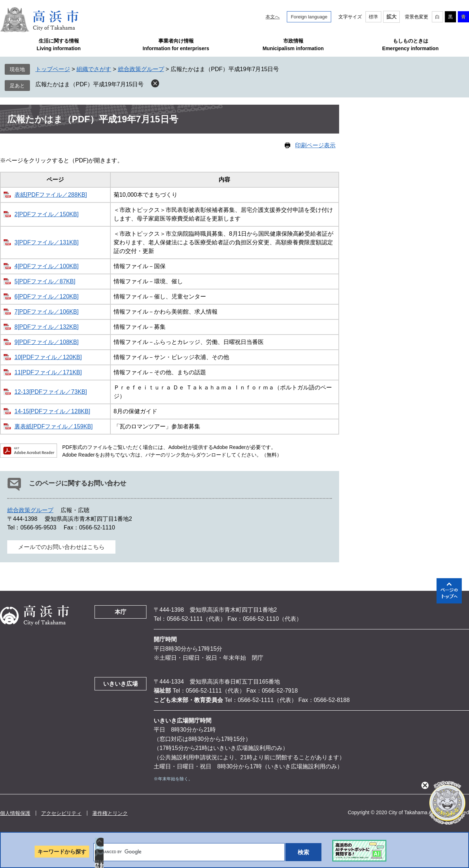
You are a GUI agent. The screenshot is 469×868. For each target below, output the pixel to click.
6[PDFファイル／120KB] (47, 296)
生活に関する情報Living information (58, 45)
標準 (373, 17)
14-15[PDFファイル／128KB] (52, 411)
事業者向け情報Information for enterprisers (176, 45)
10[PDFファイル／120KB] (48, 357)
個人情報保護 (15, 813)
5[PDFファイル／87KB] (45, 281)
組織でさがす (94, 69)
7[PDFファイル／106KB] (47, 312)
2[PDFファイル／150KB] (47, 214)
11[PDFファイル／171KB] (48, 372)
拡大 (391, 17)
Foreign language (309, 17)
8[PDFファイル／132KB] (47, 327)
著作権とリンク (110, 813)
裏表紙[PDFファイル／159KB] (54, 426)
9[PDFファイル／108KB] (47, 342)
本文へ (273, 17)
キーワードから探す (62, 852)
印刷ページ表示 (315, 145)
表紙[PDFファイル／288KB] (51, 195)
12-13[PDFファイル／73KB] (51, 392)
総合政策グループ (141, 69)
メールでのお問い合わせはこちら (61, 547)
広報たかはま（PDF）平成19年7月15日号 (90, 84)
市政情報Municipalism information (293, 45)
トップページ (53, 69)
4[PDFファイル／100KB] (47, 266)
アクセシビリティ (61, 813)
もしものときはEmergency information (410, 45)
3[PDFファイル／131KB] (47, 242)
